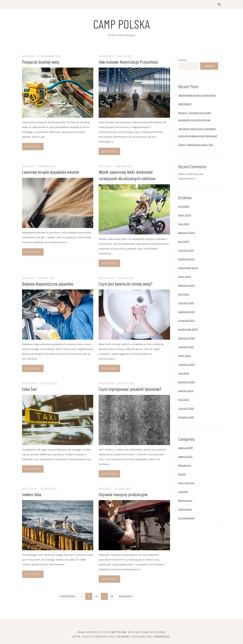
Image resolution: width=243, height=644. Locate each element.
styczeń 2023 (186, 304)
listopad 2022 (186, 321)
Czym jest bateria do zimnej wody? (126, 284)
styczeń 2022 (186, 409)
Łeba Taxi (29, 389)
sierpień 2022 (186, 347)
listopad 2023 (186, 260)
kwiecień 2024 (187, 233)
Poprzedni (68, 596)
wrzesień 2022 (187, 339)
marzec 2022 (186, 391)
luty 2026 (184, 207)
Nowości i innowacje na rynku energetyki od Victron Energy (195, 117)
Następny (125, 596)
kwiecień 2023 (187, 286)
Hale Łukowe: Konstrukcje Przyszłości (128, 62)
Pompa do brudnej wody (41, 62)
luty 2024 (184, 242)
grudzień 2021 (186, 418)
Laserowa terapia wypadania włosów (50, 172)
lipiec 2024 (185, 216)
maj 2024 (184, 224)
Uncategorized (106, 57)
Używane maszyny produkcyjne (123, 494)
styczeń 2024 (186, 251)
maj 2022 (184, 374)
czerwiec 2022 (187, 365)
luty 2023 (184, 295)
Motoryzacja (185, 501)
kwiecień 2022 (187, 383)
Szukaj (182, 61)
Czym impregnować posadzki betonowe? (130, 389)
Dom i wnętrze (186, 483)
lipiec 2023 (185, 277)
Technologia (185, 510)
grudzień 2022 (187, 312)
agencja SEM (186, 448)
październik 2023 (188, 268)
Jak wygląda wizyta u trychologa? (197, 96)
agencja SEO (185, 457)
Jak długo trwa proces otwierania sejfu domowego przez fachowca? (198, 133)
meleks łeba (32, 494)
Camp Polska (122, 24)
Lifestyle (183, 492)
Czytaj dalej (33, 147)
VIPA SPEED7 (185, 105)
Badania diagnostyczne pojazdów (48, 284)
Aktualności (29, 57)
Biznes (182, 475)
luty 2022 (184, 400)
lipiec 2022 (185, 356)
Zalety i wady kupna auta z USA (196, 145)
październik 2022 (188, 330)
